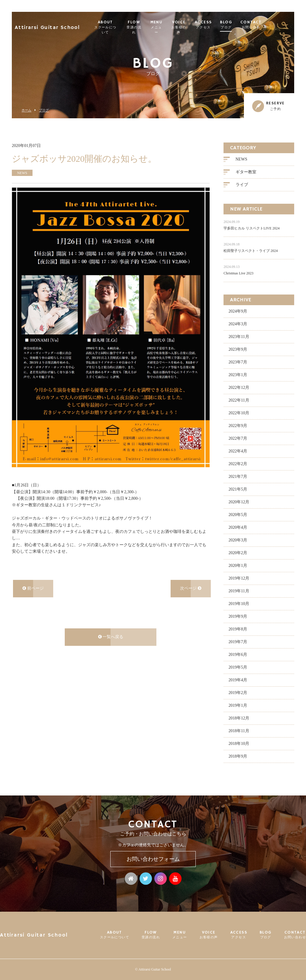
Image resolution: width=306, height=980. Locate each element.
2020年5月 (238, 514)
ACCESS (223, 25)
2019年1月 (238, 705)
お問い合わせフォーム (153, 859)
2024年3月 (238, 323)
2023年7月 (238, 362)
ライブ (242, 184)
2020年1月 (238, 565)
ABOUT (115, 25)
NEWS (242, 159)
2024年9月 (238, 311)
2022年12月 (239, 387)
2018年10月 (239, 743)
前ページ (33, 588)
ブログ (44, 110)
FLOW (148, 25)
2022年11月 (239, 400)
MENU (172, 25)
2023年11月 (239, 336)
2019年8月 (238, 629)
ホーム (26, 110)
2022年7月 (238, 438)
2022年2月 (238, 463)
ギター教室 (246, 172)
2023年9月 (238, 349)
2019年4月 (238, 679)
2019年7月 (238, 641)
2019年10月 (239, 603)
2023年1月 (238, 374)
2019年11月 (239, 590)
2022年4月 (238, 451)
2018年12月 (239, 718)
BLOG (246, 25)
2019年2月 (238, 692)
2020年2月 (238, 552)
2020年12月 (239, 501)
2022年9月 (238, 425)
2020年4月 (238, 527)
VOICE (197, 25)
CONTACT (271, 25)
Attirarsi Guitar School (55, 25)
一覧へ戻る (111, 637)
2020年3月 (238, 540)
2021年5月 (238, 489)
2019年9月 (238, 616)
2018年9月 (238, 756)
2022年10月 (239, 412)
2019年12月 (239, 578)
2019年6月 (238, 654)
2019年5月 (238, 667)
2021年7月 (238, 476)
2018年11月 (239, 730)
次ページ (191, 588)
